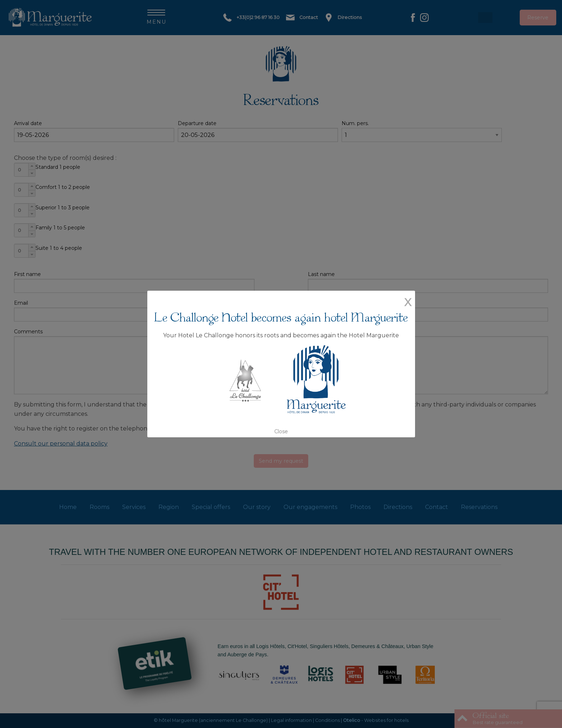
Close (281, 432)
